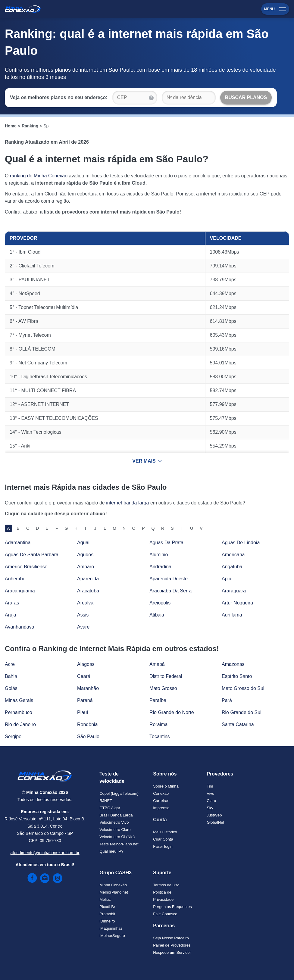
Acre (10, 664)
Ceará (84, 676)
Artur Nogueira (237, 603)
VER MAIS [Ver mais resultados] (147, 461)
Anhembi (14, 579)
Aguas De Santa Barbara (32, 555)
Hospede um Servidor (172, 952)
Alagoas (86, 664)
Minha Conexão (113, 885)
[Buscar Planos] (246, 98)
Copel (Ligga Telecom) (119, 793)
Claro (211, 801)
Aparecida (88, 579)
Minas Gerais (19, 700)
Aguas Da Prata (166, 543)
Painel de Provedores (172, 945)
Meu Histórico (165, 832)
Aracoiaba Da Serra (171, 591)
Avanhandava (20, 627)
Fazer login (163, 846)
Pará (227, 700)
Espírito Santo (237, 676)
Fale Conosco (165, 914)
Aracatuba (88, 591)
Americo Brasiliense (26, 567)
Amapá (157, 664)
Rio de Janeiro (20, 724)
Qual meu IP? (111, 851)
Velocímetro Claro (115, 830)
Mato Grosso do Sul (243, 688)
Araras (12, 603)
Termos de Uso (166, 885)
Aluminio (159, 555)
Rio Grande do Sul (242, 712)
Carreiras (161, 801)
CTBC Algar (110, 808)
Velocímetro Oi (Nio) (117, 837)
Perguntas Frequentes (172, 907)
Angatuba (232, 567)
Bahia (11, 676)
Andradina (160, 567)
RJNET (106, 801)
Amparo (86, 567)
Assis (83, 615)
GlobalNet (215, 822)
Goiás (11, 688)
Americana (233, 555)
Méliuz (105, 899)
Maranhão (88, 688)
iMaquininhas (111, 928)
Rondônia (88, 724)
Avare (83, 627)
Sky (210, 808)
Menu (275, 9)
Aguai (83, 543)
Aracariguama (20, 591)
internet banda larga (127, 503)
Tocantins (160, 737)
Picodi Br (107, 907)
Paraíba (158, 700)
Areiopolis (160, 603)
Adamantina (18, 543)
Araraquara (234, 591)
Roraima (158, 724)
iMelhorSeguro (112, 936)
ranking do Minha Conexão (39, 176)
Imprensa (161, 808)
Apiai (227, 579)
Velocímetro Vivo (114, 822)
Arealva (85, 603)
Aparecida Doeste (169, 579)
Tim (210, 786)
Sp (46, 126)
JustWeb (214, 815)
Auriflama (232, 615)
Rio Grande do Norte (172, 712)
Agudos (85, 555)
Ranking (30, 126)
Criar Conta (163, 839)
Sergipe (13, 737)
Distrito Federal (166, 676)
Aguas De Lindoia (241, 543)
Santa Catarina (238, 724)
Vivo (210, 793)
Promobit (107, 914)
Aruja (10, 615)
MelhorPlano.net (114, 892)
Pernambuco (19, 712)
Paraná (85, 700)
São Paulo (88, 737)
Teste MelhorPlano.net (119, 844)
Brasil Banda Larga (116, 815)
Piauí (83, 712)
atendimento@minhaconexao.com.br (45, 853)
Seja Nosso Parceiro (171, 938)
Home (11, 126)
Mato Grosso (163, 688)
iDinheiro (107, 921)
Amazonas (233, 664)
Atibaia (157, 615)
